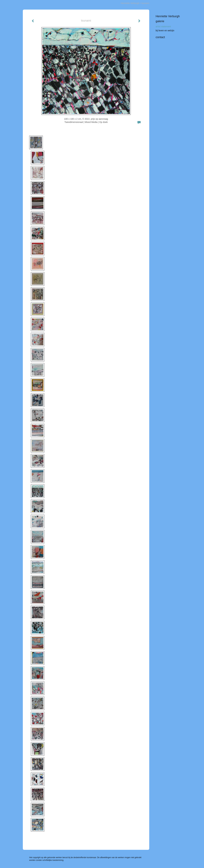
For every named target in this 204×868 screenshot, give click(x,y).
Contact (160, 37)
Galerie (160, 21)
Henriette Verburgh (130, 3)
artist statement (163, 26)
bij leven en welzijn (165, 30)
